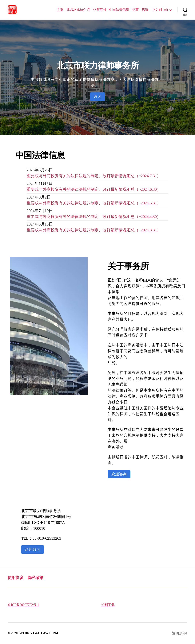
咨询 (145, 10)
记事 (135, 10)
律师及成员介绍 (78, 10)
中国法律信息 (119, 10)
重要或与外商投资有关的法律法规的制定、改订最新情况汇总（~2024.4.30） (94, 217)
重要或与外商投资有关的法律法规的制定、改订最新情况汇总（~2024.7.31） (94, 176)
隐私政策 (36, 578)
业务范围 (99, 10)
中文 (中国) (160, 10)
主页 (60, 10)
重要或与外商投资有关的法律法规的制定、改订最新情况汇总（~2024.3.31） (94, 230)
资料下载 (108, 605)
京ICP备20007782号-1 (23, 605)
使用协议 (15, 578)
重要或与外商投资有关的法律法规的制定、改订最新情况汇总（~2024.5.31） (94, 203)
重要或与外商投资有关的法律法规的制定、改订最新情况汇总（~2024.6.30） (94, 189)
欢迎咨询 (119, 474)
